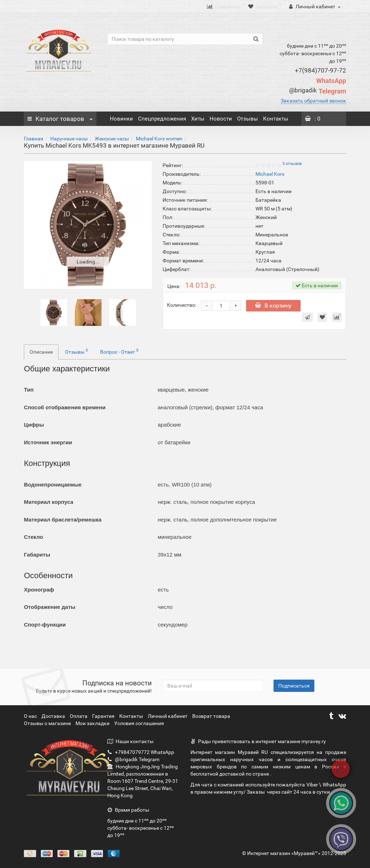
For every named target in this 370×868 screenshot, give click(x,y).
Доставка (54, 716)
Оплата (79, 716)
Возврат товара (211, 716)
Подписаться (294, 686)
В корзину (273, 306)
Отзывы (248, 119)
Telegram (317, 91)
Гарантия (104, 716)
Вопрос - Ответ (119, 351)
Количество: (182, 305)
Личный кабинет (168, 716)
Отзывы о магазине (48, 723)
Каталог (60, 117)
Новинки (121, 119)
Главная (34, 139)
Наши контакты (130, 741)
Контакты (276, 119)
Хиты (198, 119)
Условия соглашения (139, 723)
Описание (41, 352)
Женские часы (112, 139)
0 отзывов (292, 164)
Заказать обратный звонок (313, 101)
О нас (31, 716)
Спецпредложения (162, 119)
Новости (221, 119)
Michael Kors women (159, 139)
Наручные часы (69, 139)
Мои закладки (92, 723)
